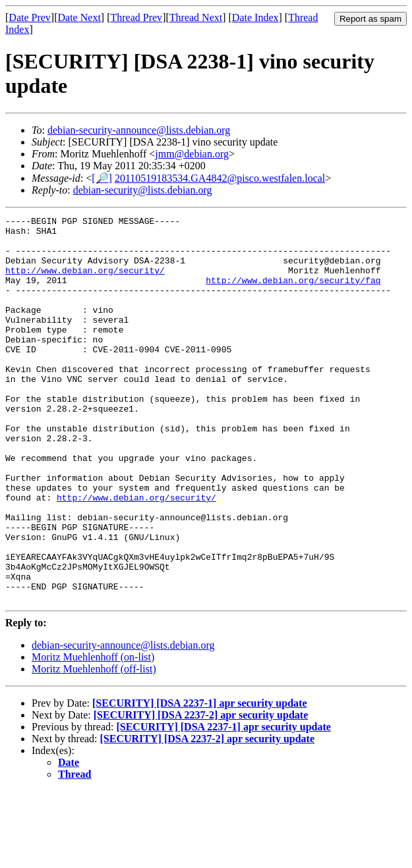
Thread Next (196, 17)
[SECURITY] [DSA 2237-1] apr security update (200, 780)
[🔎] (102, 178)
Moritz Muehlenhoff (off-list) (94, 746)
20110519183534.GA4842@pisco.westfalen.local (220, 178)
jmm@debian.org (192, 154)
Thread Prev (136, 17)
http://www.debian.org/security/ (85, 282)
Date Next (79, 17)
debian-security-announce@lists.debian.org (139, 130)
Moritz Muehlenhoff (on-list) (93, 734)
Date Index (255, 17)
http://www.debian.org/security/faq (293, 294)
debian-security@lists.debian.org (143, 190)
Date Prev (30, 17)
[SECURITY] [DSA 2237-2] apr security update (201, 792)
